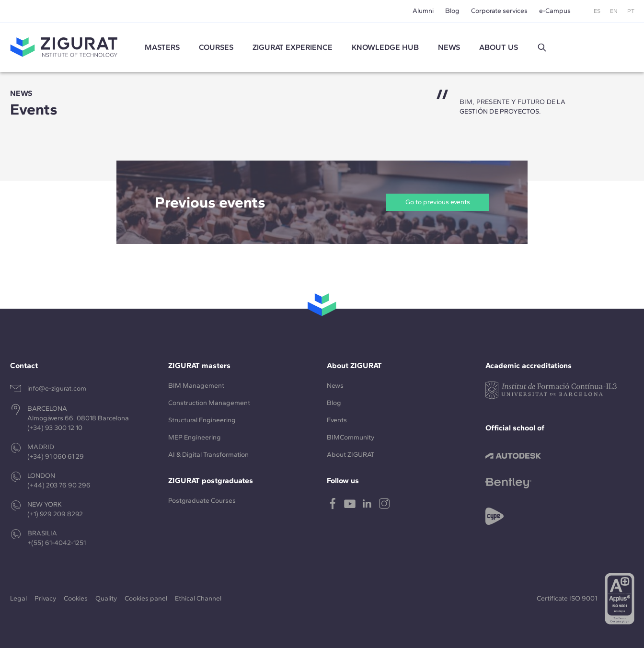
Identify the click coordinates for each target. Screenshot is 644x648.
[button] (542, 47)
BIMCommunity (351, 437)
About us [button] (499, 47)
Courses (216, 47)
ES (597, 11)
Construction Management (209, 403)
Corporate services (499, 11)
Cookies (76, 598)
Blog (452, 11)
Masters (162, 47)
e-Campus (555, 11)
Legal (18, 598)
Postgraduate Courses (202, 501)
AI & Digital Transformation (208, 455)
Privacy (45, 598)
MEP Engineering (195, 437)
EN (614, 11)
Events (337, 420)
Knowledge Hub (385, 47)
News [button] (449, 47)
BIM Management (196, 386)
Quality (106, 598)
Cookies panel (146, 598)
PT (631, 11)
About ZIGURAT (351, 455)
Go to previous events (438, 202)
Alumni (423, 11)
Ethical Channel (198, 598)
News (335, 386)
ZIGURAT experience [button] (293, 47)
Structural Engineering (202, 420)
